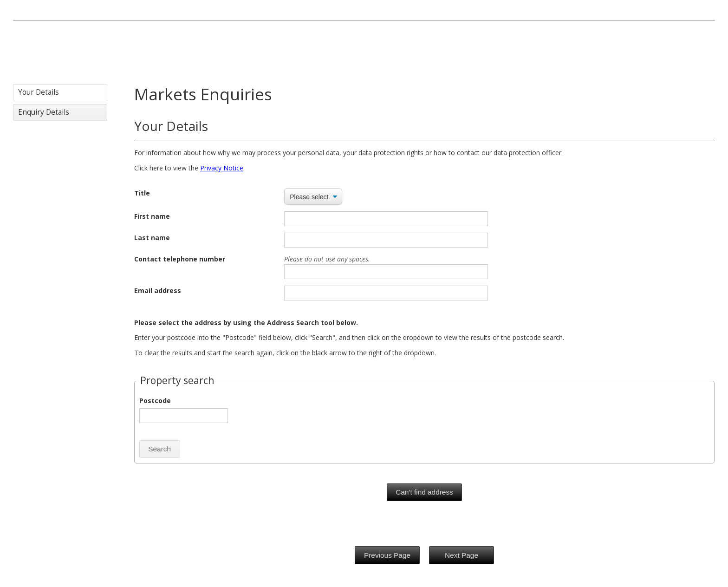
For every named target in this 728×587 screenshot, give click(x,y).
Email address (158, 290)
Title (142, 193)
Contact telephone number (180, 259)
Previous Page (387, 555)
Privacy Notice (222, 168)
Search (159, 449)
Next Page (461, 555)
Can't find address (424, 492)
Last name (152, 238)
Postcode (155, 401)
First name (152, 216)
